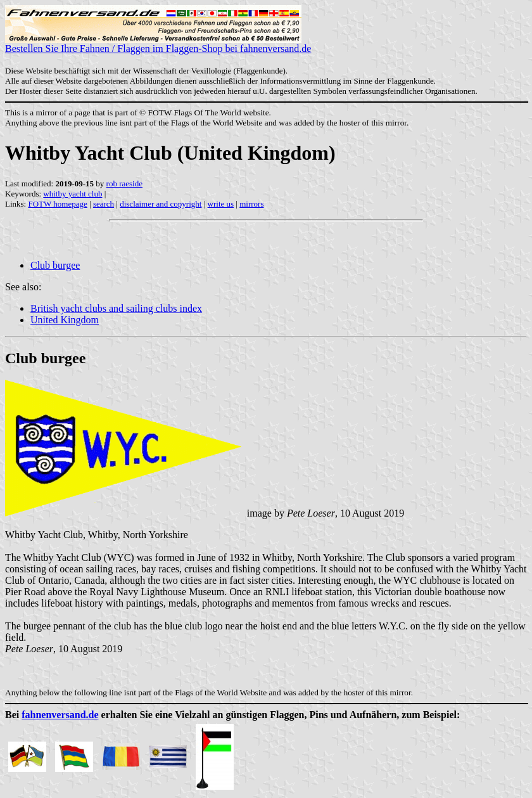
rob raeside (124, 183)
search (104, 204)
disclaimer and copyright (161, 204)
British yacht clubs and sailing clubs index (116, 308)
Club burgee (55, 265)
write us (221, 204)
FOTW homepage (57, 204)
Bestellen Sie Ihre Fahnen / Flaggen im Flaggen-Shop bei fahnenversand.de (158, 44)
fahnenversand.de (60, 715)
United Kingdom (65, 320)
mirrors (251, 204)
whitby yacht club (73, 194)
